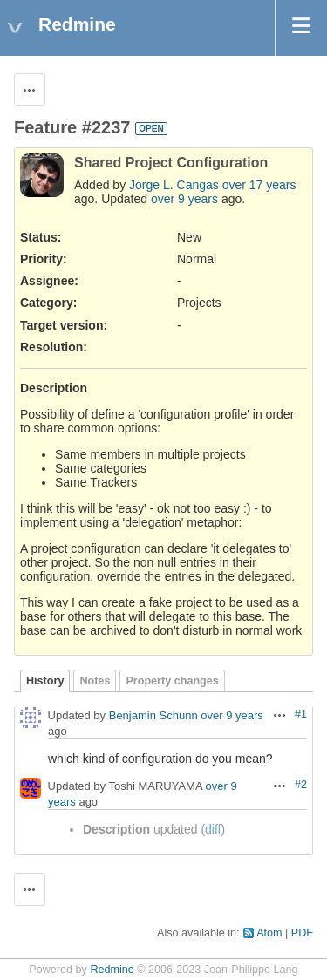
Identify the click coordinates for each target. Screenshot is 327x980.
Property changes (172, 681)
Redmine (112, 970)
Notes (95, 681)
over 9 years (184, 199)
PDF (302, 933)
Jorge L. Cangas (174, 185)
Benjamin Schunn (153, 716)
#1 (301, 714)
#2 (301, 785)
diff (213, 829)
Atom (269, 933)
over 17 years (259, 185)
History (45, 681)
